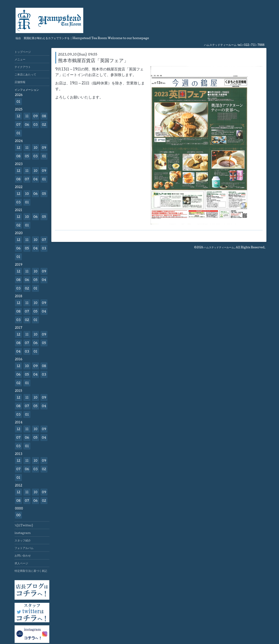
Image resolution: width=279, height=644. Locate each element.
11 (27, 116)
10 (35, 148)
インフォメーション (27, 90)
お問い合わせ (23, 555)
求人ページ (21, 563)
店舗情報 (20, 82)
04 (36, 179)
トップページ (23, 52)
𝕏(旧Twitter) (24, 525)
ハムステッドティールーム (219, 247)
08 (44, 116)
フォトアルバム (24, 548)
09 (35, 116)
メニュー (20, 59)
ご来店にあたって (25, 74)
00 (18, 515)
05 (27, 156)
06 (27, 125)
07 (18, 125)
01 (18, 101)
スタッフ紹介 (23, 540)
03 (35, 125)
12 (19, 116)
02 (44, 125)
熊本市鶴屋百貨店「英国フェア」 (93, 60)
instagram (23, 533)
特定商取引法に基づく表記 (31, 571)
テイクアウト (23, 67)
